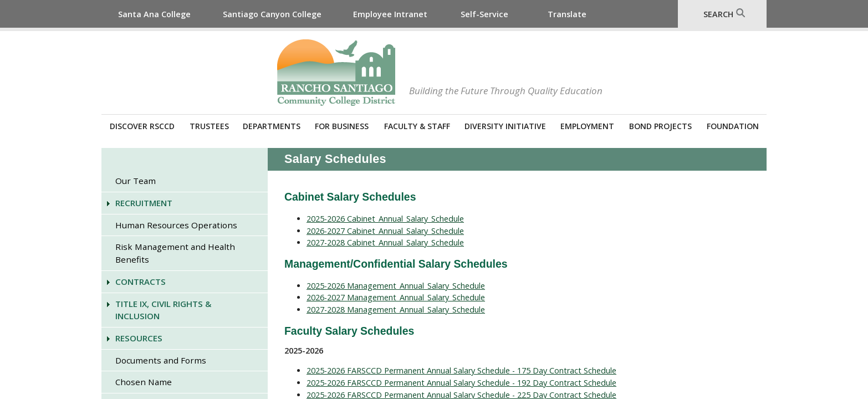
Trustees (209, 126)
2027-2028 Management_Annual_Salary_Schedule (396, 310)
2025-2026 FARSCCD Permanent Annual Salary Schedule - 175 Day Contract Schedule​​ (461, 370)
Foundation (733, 126)
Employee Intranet (390, 14)
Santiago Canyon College (272, 14)
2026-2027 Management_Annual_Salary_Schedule (396, 297)
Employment (587, 126)
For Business (342, 126)
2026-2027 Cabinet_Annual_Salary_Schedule (385, 231)
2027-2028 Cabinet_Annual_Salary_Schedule (385, 242)
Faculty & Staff (417, 126)
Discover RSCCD (142, 126)
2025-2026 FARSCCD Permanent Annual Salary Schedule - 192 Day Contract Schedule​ (461, 383)
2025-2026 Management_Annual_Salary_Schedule (396, 286)
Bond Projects (660, 126)
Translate (567, 14)
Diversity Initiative (505, 126)
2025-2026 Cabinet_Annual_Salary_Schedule (385, 219)
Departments (272, 126)
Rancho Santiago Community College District (336, 73)
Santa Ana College (154, 14)
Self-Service (484, 14)
